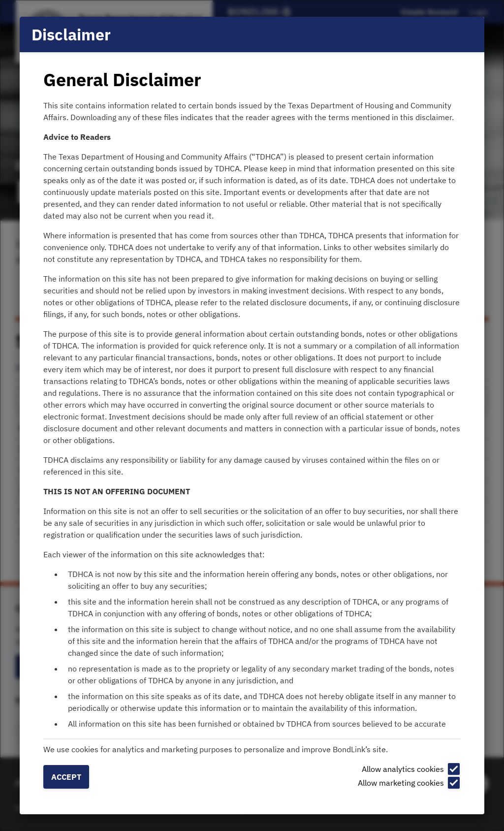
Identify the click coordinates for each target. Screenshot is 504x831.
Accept (66, 777)
